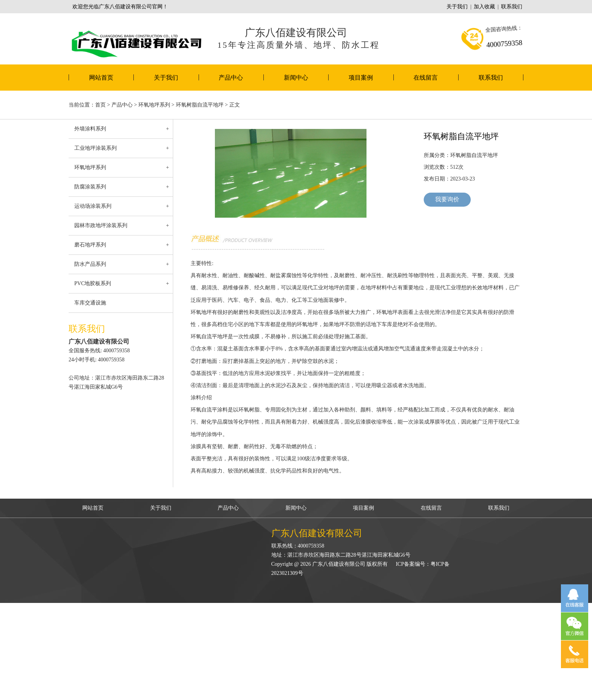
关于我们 (457, 7)
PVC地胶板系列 (93, 283)
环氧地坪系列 (154, 105)
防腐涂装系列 (90, 187)
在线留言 (426, 78)
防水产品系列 (90, 264)
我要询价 (447, 199)
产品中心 (231, 78)
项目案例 (361, 78)
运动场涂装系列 (93, 206)
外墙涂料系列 (90, 129)
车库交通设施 (90, 303)
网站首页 (101, 78)
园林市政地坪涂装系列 (101, 225)
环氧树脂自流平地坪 (200, 105)
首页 (100, 105)
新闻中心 (296, 78)
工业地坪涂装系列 (96, 148)
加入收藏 (484, 7)
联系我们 (512, 7)
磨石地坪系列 (90, 245)
